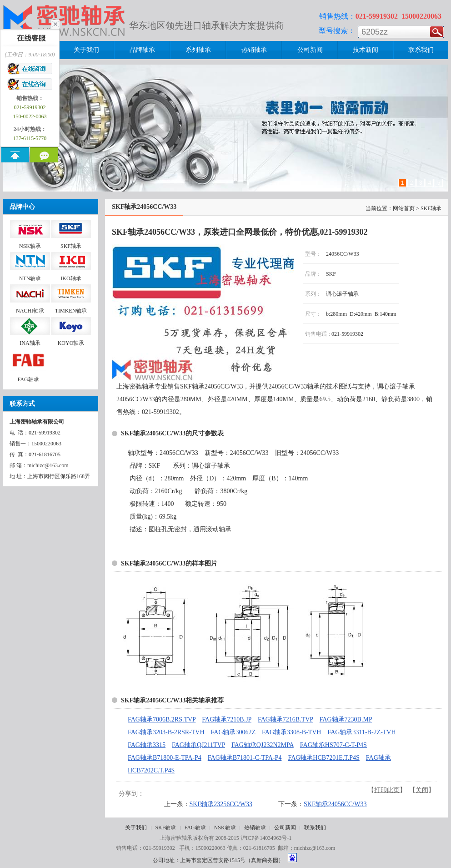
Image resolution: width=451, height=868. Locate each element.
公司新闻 (285, 828)
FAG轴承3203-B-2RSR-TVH (166, 732)
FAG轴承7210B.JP (227, 719)
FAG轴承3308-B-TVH (291, 732)
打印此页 (387, 790)
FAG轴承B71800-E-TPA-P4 (165, 758)
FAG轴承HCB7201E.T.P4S (323, 758)
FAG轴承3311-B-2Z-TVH (361, 732)
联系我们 (315, 828)
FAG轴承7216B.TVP (286, 719)
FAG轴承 (195, 828)
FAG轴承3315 (147, 745)
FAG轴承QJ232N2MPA (263, 745)
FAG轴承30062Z (233, 732)
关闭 (422, 790)
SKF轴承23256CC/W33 (221, 804)
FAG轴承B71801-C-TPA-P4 (245, 758)
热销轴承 (255, 828)
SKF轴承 (165, 828)
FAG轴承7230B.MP (346, 719)
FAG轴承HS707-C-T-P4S (333, 745)
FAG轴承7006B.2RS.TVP (162, 719)
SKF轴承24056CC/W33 (335, 804)
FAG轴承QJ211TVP (198, 745)
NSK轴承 (225, 828)
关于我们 (136, 828)
